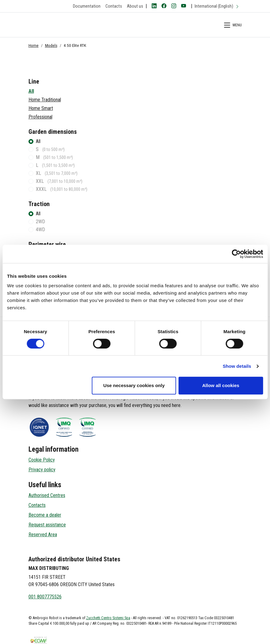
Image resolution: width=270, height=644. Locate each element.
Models (51, 45)
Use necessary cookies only (134, 385)
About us (135, 6)
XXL (59, 181)
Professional (40, 117)
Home (34, 45)
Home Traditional (45, 100)
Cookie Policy (42, 460)
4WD (40, 230)
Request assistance (47, 525)
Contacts (114, 6)
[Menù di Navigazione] (233, 26)
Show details (237, 366)
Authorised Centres (47, 495)
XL (57, 173)
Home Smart (41, 108)
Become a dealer (45, 515)
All (31, 91)
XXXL (62, 189)
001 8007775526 (45, 597)
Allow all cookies (221, 385)
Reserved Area (43, 535)
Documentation (87, 6)
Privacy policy (42, 470)
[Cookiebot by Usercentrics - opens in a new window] (236, 254)
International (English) (217, 6)
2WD (40, 222)
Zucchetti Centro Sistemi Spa (108, 618)
